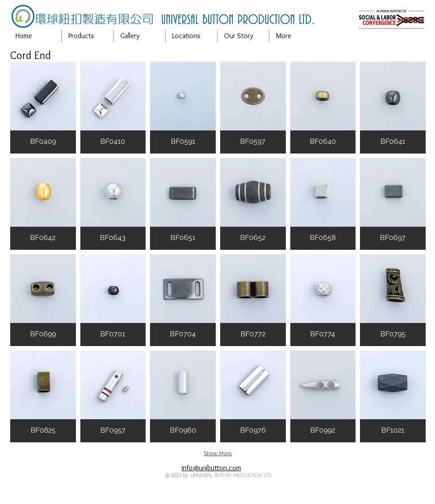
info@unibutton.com (211, 468)
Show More (218, 453)
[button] (87, 36)
